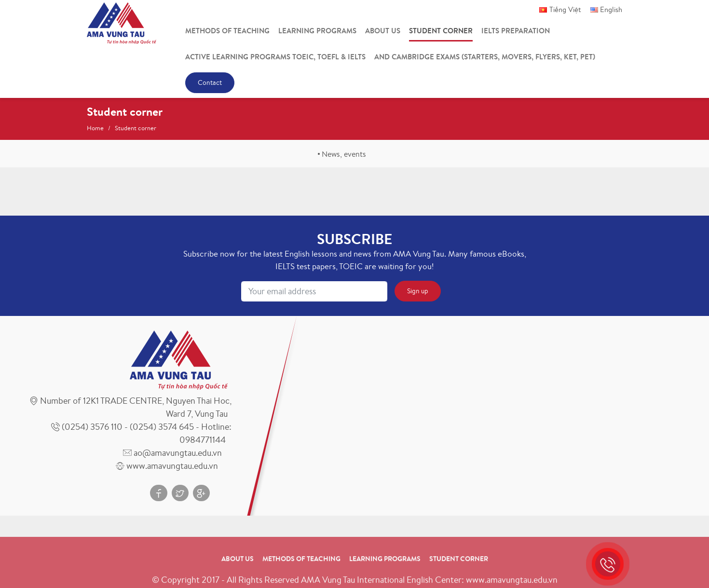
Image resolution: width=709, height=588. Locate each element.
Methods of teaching (227, 31)
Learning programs (317, 31)
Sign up (418, 291)
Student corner (441, 31)
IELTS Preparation (516, 31)
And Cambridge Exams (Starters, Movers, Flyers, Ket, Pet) (485, 57)
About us (383, 31)
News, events (344, 154)
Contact (210, 82)
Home (95, 128)
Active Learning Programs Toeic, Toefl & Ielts (275, 57)
